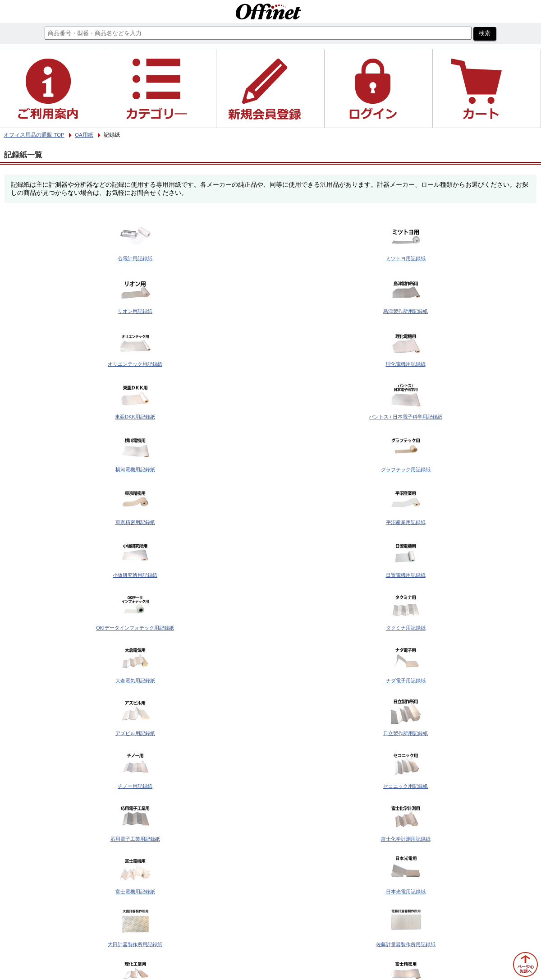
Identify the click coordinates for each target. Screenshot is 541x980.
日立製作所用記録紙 (406, 733)
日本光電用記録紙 (406, 892)
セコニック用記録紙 (406, 786)
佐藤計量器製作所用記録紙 (406, 944)
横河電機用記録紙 (135, 469)
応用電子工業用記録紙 (135, 839)
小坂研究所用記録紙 (135, 575)
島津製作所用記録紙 (406, 311)
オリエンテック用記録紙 (135, 364)
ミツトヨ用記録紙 (406, 258)
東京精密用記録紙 (135, 522)
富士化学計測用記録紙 (406, 839)
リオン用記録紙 (135, 311)
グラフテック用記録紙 (406, 469)
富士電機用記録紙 (135, 892)
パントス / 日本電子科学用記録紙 (406, 417)
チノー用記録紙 (135, 786)
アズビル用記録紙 (135, 733)
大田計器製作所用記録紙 (135, 944)
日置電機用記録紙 (406, 575)
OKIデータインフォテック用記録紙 (135, 628)
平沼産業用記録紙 (406, 522)
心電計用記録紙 (135, 258)
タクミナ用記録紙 (406, 628)
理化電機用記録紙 (406, 364)
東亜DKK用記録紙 (135, 417)
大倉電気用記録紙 (135, 681)
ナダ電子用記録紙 (406, 681)
